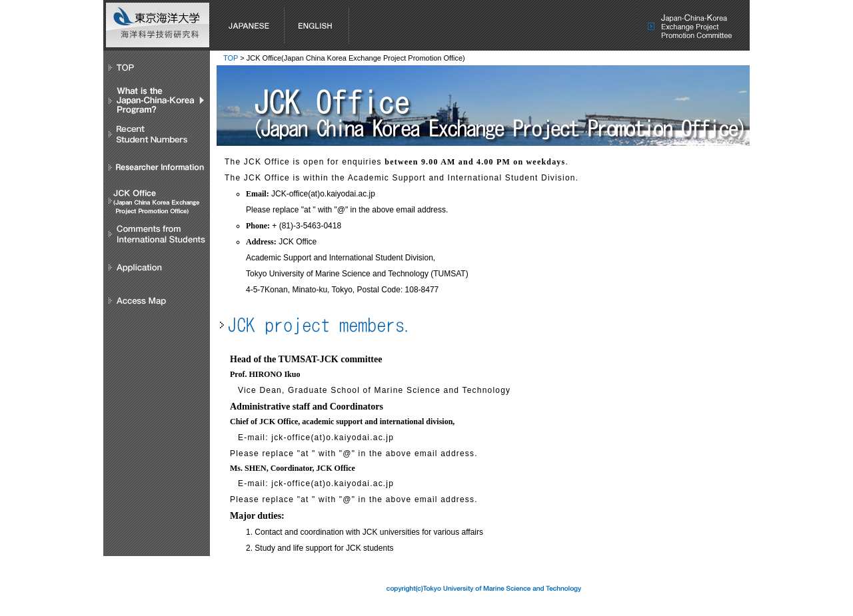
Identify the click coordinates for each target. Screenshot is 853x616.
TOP (231, 58)
